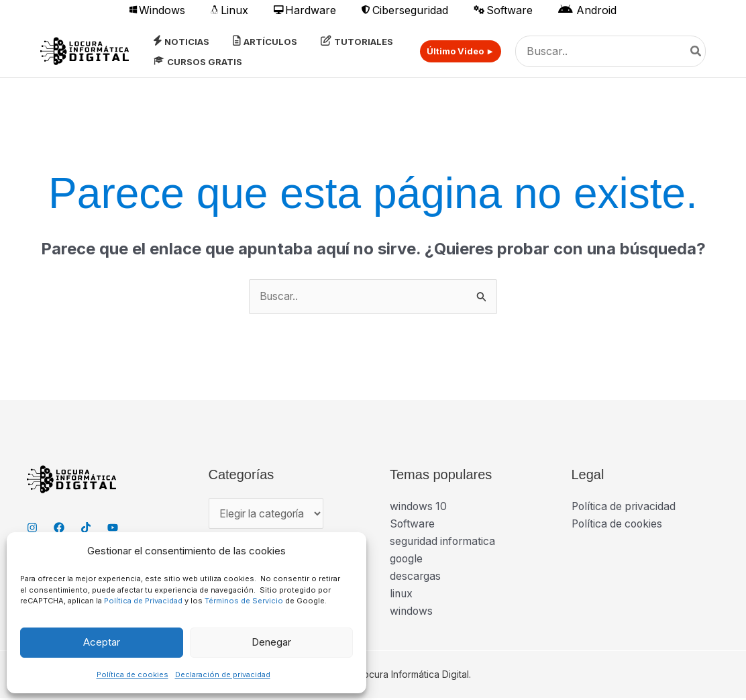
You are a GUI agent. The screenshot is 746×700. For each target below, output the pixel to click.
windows (412, 613)
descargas (416, 578)
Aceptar (102, 642)
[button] (456, 51)
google (407, 560)
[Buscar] (696, 52)
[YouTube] (113, 528)
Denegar (271, 642)
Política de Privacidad (143, 601)
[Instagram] (32, 528)
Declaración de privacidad (223, 674)
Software (413, 525)
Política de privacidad (625, 507)
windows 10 (419, 507)
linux (402, 595)
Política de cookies (132, 674)
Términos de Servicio (244, 601)
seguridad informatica (444, 542)
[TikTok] (86, 528)
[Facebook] (59, 528)
